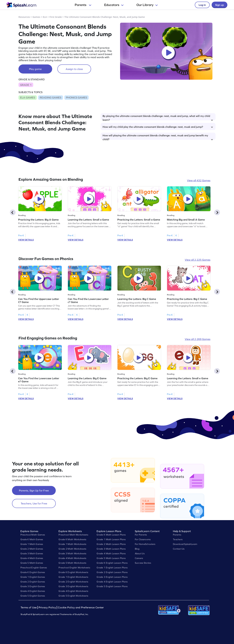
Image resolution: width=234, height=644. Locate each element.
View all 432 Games (199, 180)
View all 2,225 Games (198, 260)
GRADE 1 (26, 85)
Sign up (219, 5)
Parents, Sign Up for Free (34, 490)
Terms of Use (29, 607)
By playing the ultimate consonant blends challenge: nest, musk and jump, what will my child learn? (158, 117)
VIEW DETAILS (26, 240)
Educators (114, 5)
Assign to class (74, 69)
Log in (202, 5)
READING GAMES (50, 97)
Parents (83, 5)
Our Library (147, 5)
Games (36, 17)
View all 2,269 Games (198, 339)
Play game (35, 69)
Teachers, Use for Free (34, 503)
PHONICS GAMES (76, 97)
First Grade (56, 17)
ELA (45, 17)
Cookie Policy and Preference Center (81, 607)
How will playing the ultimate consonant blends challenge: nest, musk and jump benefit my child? (158, 137)
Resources (24, 17)
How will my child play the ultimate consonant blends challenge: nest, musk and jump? (158, 127)
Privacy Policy (47, 607)
